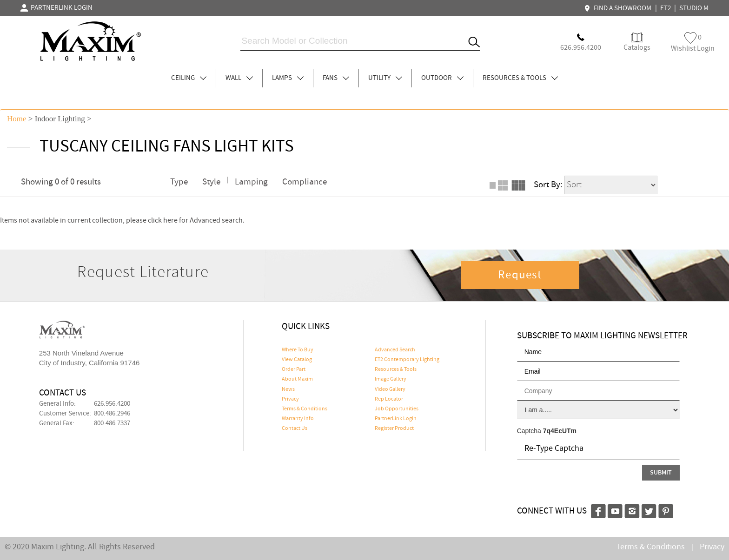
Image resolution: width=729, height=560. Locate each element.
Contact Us (295, 428)
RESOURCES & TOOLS (520, 78)
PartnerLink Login (396, 419)
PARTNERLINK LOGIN (56, 8)
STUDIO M (694, 8)
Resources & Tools (396, 369)
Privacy (290, 399)
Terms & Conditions (305, 409)
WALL (239, 78)
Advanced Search (395, 350)
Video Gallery (390, 389)
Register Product (394, 428)
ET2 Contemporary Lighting (407, 360)
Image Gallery (391, 379)
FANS (336, 78)
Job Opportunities (397, 409)
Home (17, 119)
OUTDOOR (442, 78)
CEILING (189, 78)
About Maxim (297, 379)
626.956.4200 (112, 404)
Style (211, 182)
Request (520, 275)
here (170, 221)
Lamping (251, 182)
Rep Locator (389, 399)
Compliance (305, 182)
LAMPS (288, 78)
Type (179, 182)
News (288, 389)
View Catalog (297, 360)
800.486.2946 (112, 414)
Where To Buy (298, 350)
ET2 (666, 8)
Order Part (294, 369)
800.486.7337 (112, 423)
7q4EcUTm (560, 431)
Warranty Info (298, 419)
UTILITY (385, 78)
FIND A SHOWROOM (619, 8)
